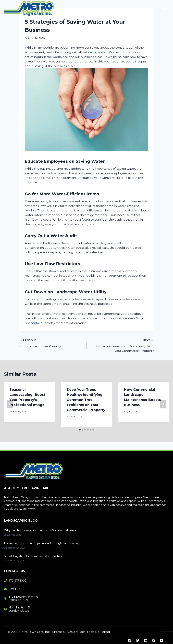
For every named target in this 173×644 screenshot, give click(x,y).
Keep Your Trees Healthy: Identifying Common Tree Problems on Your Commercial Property (86, 400)
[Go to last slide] (10, 404)
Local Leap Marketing (94, 632)
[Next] (163, 404)
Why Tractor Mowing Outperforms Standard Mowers (40, 530)
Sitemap (59, 632)
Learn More (27, 509)
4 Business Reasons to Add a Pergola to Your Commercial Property (121, 345)
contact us (38, 323)
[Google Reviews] (153, 641)
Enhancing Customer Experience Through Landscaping (42, 543)
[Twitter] (138, 641)
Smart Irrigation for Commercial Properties (33, 556)
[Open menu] (165, 8)
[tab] (80, 430)
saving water (97, 52)
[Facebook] (130, 641)
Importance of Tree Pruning (52, 343)
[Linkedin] (146, 641)
